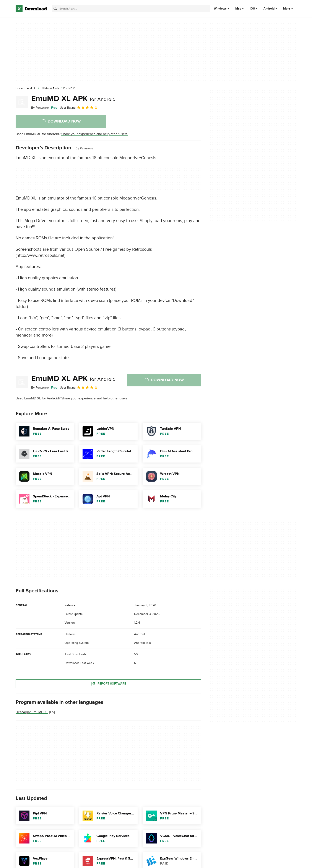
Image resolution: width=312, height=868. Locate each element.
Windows (220, 9)
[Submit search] (55, 9)
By (40, 108)
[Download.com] (31, 9)
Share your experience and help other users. (95, 134)
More (288, 9)
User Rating (79, 107)
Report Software (108, 683)
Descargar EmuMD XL (32, 712)
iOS (252, 9)
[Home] (19, 88)
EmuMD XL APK (73, 99)
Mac (238, 9)
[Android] (32, 88)
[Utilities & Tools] (50, 88)
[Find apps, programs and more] (131, 9)
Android (269, 9)
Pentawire (87, 148)
